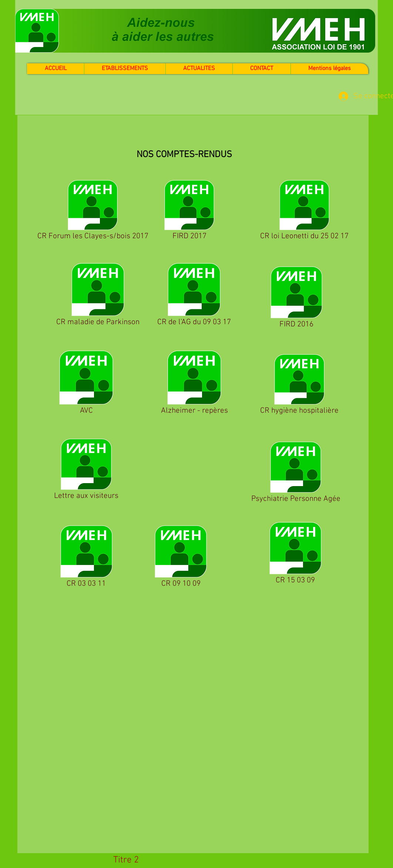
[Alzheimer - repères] (194, 384)
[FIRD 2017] (189, 211)
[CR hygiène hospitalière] (299, 386)
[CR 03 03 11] (86, 558)
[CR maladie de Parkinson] (98, 296)
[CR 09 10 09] (181, 558)
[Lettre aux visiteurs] (86, 470)
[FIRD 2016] (296, 299)
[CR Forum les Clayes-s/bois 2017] (93, 211)
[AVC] (86, 384)
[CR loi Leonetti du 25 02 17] (304, 211)
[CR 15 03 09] (295, 554)
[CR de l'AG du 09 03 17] (194, 296)
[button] (199, 69)
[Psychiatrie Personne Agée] (296, 473)
